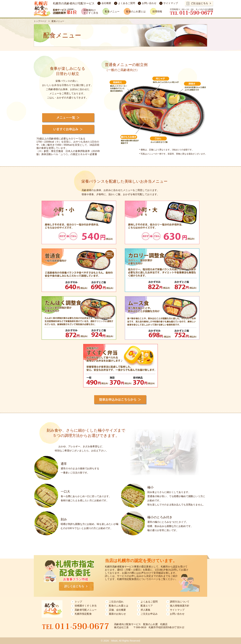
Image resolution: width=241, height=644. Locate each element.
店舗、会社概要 (117, 610)
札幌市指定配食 (83, 614)
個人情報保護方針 (180, 606)
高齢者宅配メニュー (86, 610)
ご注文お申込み (149, 614)
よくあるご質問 (127, 3)
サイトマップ (171, 3)
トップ (78, 602)
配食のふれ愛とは (119, 606)
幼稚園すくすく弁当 (86, 606)
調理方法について (180, 602)
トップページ (40, 21)
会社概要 (106, 3)
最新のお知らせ (117, 614)
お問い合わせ (149, 3)
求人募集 (145, 610)
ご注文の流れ (116, 602)
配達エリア (147, 606)
